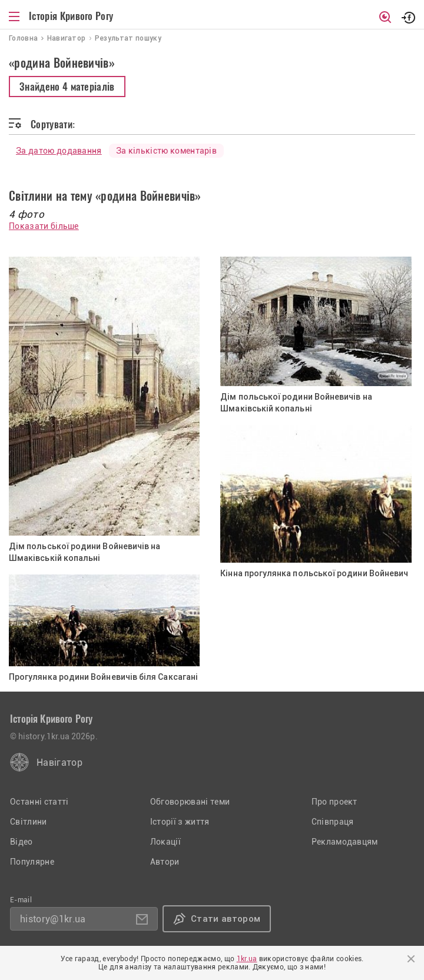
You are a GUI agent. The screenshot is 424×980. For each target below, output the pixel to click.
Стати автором (226, 919)
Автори (165, 862)
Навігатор (59, 763)
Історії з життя (180, 822)
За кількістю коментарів (166, 151)
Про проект (334, 802)
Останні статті (39, 802)
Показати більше (44, 226)
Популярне (32, 862)
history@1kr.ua (53, 919)
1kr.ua (247, 959)
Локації (165, 842)
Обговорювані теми (190, 802)
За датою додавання (59, 151)
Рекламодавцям (345, 842)
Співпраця (333, 822)
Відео (21, 842)
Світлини (29, 822)
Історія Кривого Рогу (71, 16)
